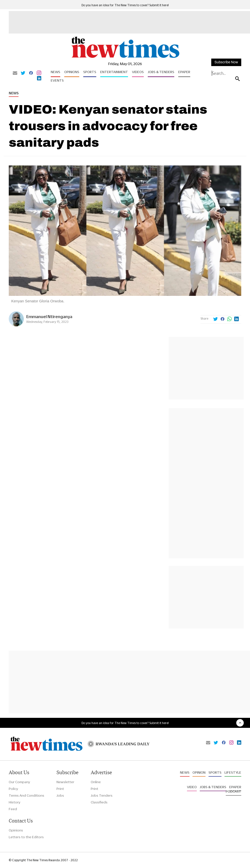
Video (192, 787)
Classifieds (99, 802)
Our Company (19, 782)
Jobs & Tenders (161, 72)
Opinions (72, 72)
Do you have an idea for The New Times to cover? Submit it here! (125, 5)
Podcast (233, 791)
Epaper (184, 72)
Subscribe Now (226, 62)
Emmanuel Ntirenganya (49, 316)
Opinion (199, 772)
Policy (13, 789)
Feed (13, 809)
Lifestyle (233, 772)
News (55, 72)
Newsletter (65, 782)
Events (57, 80)
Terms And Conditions (26, 795)
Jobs (60, 795)
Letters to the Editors (26, 837)
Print (60, 789)
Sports (90, 72)
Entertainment (114, 72)
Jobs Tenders (102, 795)
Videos (138, 72)
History (14, 802)
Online (96, 782)
